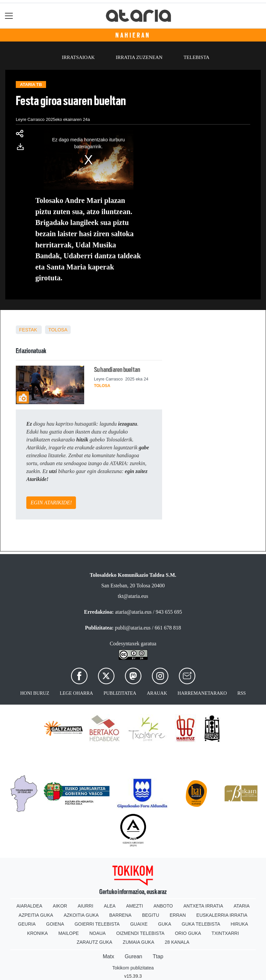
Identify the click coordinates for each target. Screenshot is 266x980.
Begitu (151, 915)
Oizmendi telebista (140, 933)
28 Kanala (177, 942)
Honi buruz (35, 693)
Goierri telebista (97, 924)
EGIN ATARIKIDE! (51, 503)
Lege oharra (76, 693)
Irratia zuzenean (139, 57)
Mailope (68, 933)
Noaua (98, 933)
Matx (108, 956)
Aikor (60, 906)
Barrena (120, 915)
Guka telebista (201, 924)
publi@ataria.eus (133, 628)
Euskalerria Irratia (222, 915)
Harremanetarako (202, 693)
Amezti (134, 906)
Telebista (196, 57)
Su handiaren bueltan (117, 370)
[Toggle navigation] (9, 16)
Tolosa (58, 330)
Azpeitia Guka (36, 915)
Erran (178, 915)
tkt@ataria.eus (133, 596)
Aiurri (85, 906)
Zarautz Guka (94, 942)
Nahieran (133, 35)
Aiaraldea (29, 906)
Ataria (242, 906)
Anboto (163, 906)
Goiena (55, 924)
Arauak (157, 693)
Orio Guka (188, 933)
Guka (165, 924)
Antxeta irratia (203, 906)
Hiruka (240, 924)
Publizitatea (120, 693)
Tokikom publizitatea (133, 968)
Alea (110, 906)
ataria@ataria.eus (133, 612)
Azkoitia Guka (81, 915)
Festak (28, 330)
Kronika (37, 933)
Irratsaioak (78, 57)
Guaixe (139, 924)
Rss (242, 693)
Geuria (27, 924)
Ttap (158, 956)
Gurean (133, 956)
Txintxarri (225, 933)
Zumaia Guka (138, 942)
